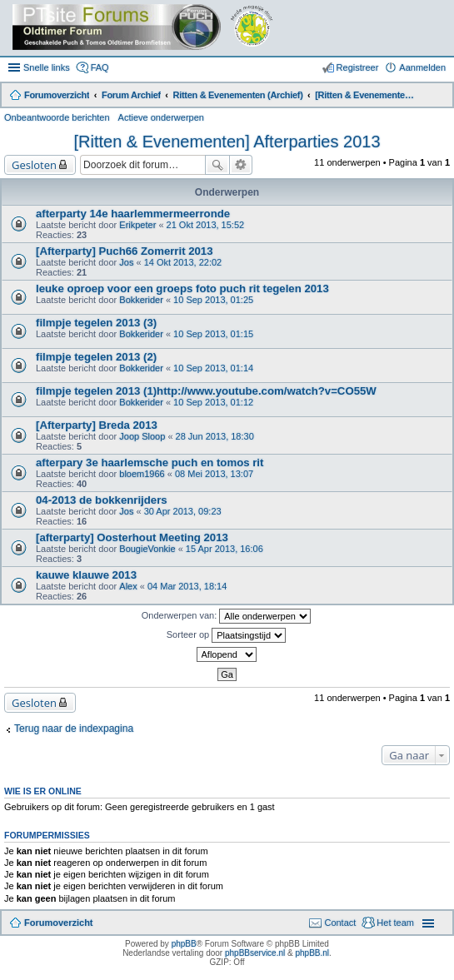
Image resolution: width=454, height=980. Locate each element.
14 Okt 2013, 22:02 (183, 262)
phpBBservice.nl (255, 953)
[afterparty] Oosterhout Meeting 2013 (132, 537)
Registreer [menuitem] (358, 67)
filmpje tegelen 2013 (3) (96, 323)
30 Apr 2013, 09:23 (183, 511)
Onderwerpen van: (227, 616)
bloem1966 (142, 474)
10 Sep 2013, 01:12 (213, 402)
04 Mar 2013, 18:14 (187, 586)
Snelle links (47, 67)
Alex (128, 586)
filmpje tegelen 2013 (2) (96, 357)
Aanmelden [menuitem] (422, 67)
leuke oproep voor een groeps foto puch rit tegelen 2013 (182, 289)
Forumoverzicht (59, 923)
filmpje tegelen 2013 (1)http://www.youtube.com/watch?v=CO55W (206, 391)
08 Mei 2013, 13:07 (214, 474)
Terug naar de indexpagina (74, 729)
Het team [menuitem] (395, 923)
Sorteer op (226, 635)
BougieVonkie (147, 549)
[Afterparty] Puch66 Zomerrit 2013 (125, 251)
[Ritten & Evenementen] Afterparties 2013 (227, 142)
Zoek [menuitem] (439, 97)
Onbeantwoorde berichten (57, 117)
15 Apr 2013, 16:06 (225, 549)
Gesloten (34, 165)
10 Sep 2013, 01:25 (213, 300)
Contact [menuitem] (340, 923)
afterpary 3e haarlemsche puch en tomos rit (150, 463)
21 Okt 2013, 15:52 (206, 225)
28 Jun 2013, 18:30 (215, 436)
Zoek (217, 165)
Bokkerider (141, 300)
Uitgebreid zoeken (241, 165)
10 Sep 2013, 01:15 (213, 334)
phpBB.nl (312, 953)
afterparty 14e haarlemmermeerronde (133, 214)
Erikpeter (137, 225)
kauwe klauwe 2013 (86, 575)
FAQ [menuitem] (100, 67)
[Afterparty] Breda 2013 (97, 425)
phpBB (184, 944)
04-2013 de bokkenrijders (102, 500)
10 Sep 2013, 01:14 (213, 368)
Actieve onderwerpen (161, 117)
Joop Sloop (142, 436)
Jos (126, 262)
